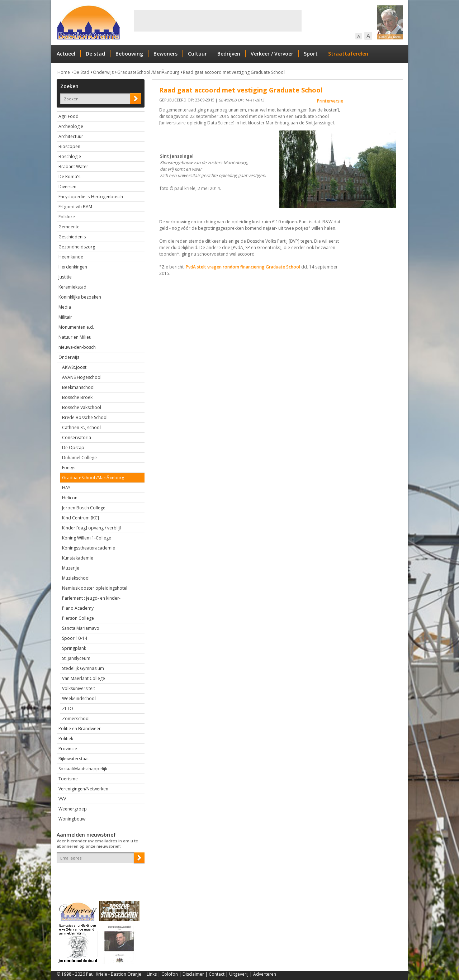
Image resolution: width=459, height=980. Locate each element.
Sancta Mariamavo (81, 628)
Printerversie (330, 101)
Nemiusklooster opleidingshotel (95, 588)
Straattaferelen (348, 54)
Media (65, 307)
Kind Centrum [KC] (81, 518)
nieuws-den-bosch (77, 347)
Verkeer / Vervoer (272, 54)
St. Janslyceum (76, 658)
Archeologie (71, 126)
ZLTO (68, 708)
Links (152, 974)
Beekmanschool (78, 387)
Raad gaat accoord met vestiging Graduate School (234, 72)
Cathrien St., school (81, 427)
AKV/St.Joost (74, 367)
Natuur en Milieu (75, 337)
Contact (217, 974)
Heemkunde (71, 257)
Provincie (68, 749)
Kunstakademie (78, 558)
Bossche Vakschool (82, 407)
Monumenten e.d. (76, 327)
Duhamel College (79, 458)
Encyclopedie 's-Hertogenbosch (91, 197)
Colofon (170, 974)
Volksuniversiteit (79, 688)
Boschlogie (70, 156)
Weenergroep (73, 809)
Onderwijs (103, 72)
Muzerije (71, 568)
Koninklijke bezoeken (80, 297)
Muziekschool (76, 578)
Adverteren (265, 974)
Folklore (67, 217)
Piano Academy (78, 608)
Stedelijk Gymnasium (83, 668)
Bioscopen (69, 146)
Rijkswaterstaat (74, 759)
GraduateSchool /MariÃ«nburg (148, 72)
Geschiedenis (72, 237)
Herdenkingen (73, 267)
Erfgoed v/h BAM (75, 207)
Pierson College (78, 618)
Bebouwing (129, 54)
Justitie (65, 277)
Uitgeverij (239, 974)
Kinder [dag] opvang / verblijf (92, 528)
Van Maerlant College (84, 678)
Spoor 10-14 (75, 638)
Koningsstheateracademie (89, 548)
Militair (65, 317)
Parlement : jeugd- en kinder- (91, 598)
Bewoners (165, 54)
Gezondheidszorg (77, 247)
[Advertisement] (218, 21)
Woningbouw (72, 819)
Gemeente (69, 227)
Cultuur (197, 54)
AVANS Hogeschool (82, 377)
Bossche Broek (77, 397)
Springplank (74, 648)
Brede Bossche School (85, 417)
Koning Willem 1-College (87, 538)
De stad (95, 54)
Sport (311, 54)
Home (64, 72)
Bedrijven (229, 54)
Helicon (70, 498)
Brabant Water (73, 166)
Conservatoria (77, 437)
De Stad (81, 72)
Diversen (67, 187)
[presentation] (99, 876)
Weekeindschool (79, 698)
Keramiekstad (72, 287)
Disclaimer (193, 974)
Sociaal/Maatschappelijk (83, 769)
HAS (66, 488)
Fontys (69, 468)
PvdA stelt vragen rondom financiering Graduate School (243, 267)
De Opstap (73, 448)
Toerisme (68, 779)
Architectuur (71, 136)
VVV (62, 799)
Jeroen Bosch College (84, 508)
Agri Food (68, 116)
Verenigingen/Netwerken (83, 789)
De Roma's (69, 177)
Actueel (66, 54)
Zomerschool (76, 719)
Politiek (66, 739)
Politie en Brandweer (80, 729)
